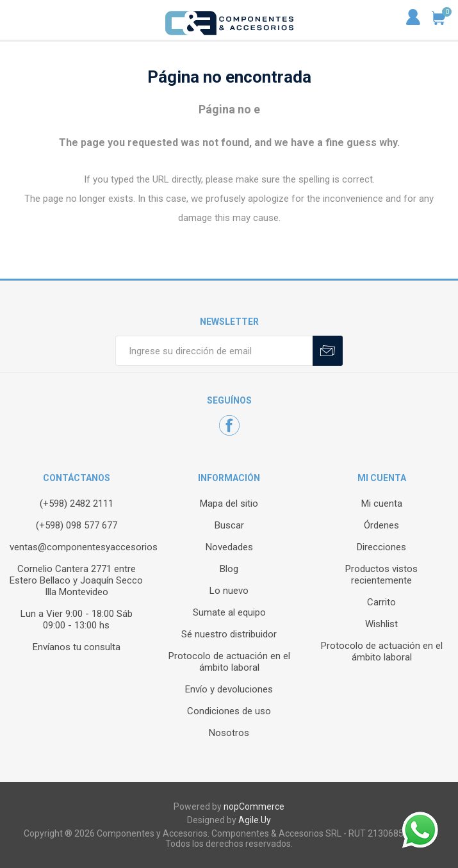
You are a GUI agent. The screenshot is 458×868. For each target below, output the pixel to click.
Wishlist (381, 624)
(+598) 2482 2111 (77, 504)
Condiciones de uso (229, 711)
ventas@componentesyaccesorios (84, 547)
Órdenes (381, 525)
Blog (229, 569)
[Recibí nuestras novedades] (214, 351)
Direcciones (381, 547)
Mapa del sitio (229, 504)
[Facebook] (229, 425)
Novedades (229, 547)
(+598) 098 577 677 (77, 525)
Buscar (229, 525)
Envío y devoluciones (229, 689)
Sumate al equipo (229, 612)
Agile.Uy (255, 820)
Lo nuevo (229, 591)
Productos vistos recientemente (381, 575)
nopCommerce (254, 807)
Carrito (381, 602)
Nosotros (229, 733)
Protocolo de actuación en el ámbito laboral (229, 662)
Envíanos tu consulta (77, 647)
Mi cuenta (382, 504)
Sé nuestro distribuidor (229, 634)
